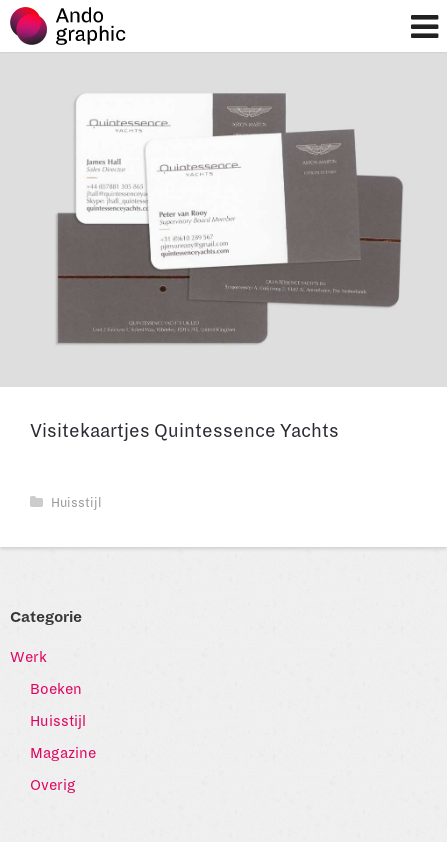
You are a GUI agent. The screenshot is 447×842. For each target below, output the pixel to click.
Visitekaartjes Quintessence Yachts (184, 431)
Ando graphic (77, 31)
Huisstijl (66, 503)
